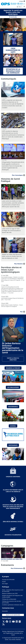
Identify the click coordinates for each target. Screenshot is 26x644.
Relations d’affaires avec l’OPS (10, 593)
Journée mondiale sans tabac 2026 (12, 559)
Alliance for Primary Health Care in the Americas (13, 491)
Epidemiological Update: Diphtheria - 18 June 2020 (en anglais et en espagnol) (12, 306)
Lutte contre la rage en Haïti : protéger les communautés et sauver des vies (11, 230)
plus (21, 312)
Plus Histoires (19, 264)
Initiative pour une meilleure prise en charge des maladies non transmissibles (13, 507)
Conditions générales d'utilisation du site (13, 605)
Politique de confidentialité (9, 599)
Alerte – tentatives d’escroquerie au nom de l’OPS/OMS (13, 591)
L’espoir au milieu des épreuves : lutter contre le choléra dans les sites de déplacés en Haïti (12, 256)
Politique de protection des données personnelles (12, 602)
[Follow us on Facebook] (7, 622)
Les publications (13, 387)
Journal (13, 426)
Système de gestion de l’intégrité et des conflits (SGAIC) (12, 596)
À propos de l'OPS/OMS (8, 580)
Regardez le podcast (13, 368)
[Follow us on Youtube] (13, 622)
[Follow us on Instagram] (10, 622)
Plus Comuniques (17, 175)
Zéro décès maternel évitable (13, 522)
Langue (22, 1)
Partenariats (13, 445)
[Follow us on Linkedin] (17, 622)
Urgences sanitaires (13, 477)
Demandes (5, 611)
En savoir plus (13, 17)
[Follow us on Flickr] (20, 622)
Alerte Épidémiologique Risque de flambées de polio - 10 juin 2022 (12, 299)
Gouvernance (13, 407)
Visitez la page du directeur (13, 359)
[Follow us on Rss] (3, 625)
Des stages (5, 584)
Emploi (4, 582)
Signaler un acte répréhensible (13, 615)
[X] (4, 622)
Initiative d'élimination (13, 535)
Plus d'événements (17, 568)
